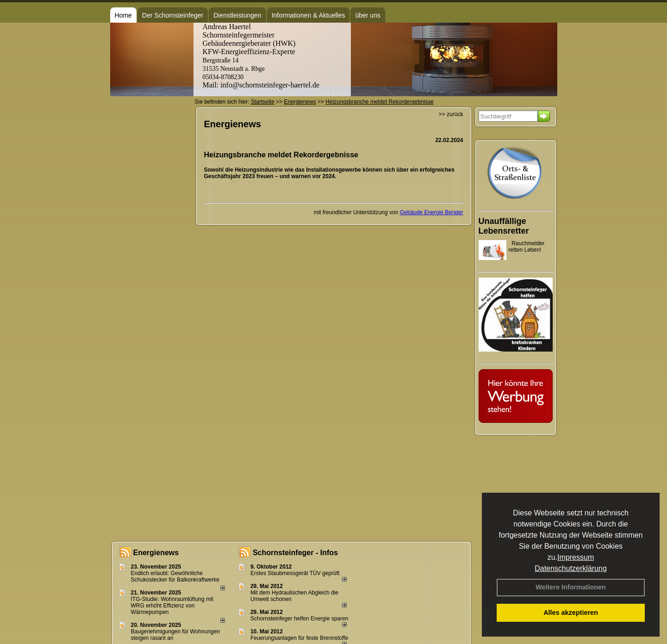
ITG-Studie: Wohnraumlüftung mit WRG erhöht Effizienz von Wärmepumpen (172, 606)
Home (123, 15)
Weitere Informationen (571, 587)
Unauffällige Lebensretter (504, 226)
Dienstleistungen (237, 15)
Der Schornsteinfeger (173, 15)
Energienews (156, 553)
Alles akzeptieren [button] (571, 613)
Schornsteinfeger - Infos (295, 553)
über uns (368, 15)
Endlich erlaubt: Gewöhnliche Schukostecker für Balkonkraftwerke (175, 576)
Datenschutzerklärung (571, 568)
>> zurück (451, 114)
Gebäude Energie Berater (432, 212)
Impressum (576, 557)
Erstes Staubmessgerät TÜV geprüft (295, 573)
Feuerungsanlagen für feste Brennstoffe (299, 638)
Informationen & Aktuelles (309, 15)
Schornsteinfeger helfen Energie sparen (299, 619)
